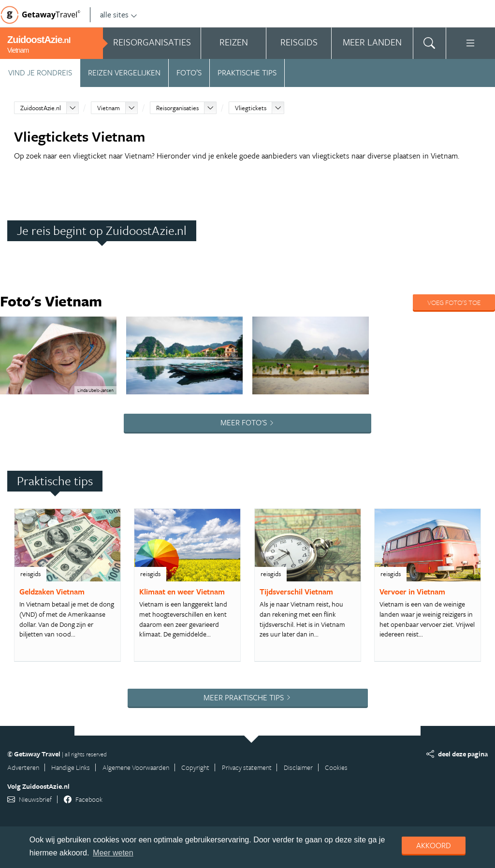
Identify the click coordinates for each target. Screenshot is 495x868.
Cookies (336, 767)
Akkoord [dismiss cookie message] (434, 845)
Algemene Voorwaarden (136, 767)
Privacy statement (247, 767)
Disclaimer (298, 767)
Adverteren (23, 767)
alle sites (119, 14)
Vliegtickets (251, 108)
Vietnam (109, 108)
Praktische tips (247, 72)
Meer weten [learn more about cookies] (113, 853)
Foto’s (189, 72)
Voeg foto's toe (454, 302)
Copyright (195, 767)
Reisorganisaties (177, 108)
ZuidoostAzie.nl (41, 108)
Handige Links (71, 767)
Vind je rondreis (40, 72)
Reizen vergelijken (124, 72)
